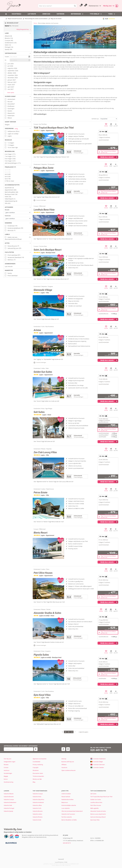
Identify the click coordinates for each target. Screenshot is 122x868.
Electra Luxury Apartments (98, 814)
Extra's (6, 779)
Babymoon (65, 802)
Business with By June (68, 762)
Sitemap (64, 759)
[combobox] (57, 6)
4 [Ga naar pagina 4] (72, 732)
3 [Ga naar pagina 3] (69, 732)
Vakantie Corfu (37, 808)
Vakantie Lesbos (37, 814)
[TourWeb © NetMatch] (61, 859)
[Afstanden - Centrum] (18, 219)
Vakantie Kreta (37, 797)
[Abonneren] (36, 749)
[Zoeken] (75, 6)
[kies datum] (20, 57)
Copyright (36, 767)
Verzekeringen (8, 773)
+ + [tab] (103, 132)
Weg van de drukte (56, 19)
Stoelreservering (8, 782)
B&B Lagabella (94, 808)
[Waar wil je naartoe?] (57, 6)
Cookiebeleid (36, 762)
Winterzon (60, 14)
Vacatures (64, 767)
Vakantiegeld (16, 14)
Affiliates (64, 765)
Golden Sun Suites (96, 799)
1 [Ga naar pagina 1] (62, 732)
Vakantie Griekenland (10, 802)
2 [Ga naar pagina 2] (66, 732)
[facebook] (63, 749)
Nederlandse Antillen (67, 799)
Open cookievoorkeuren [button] (69, 770)
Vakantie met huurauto (68, 814)
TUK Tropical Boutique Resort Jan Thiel (101, 797)
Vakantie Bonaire (9, 797)
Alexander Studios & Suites (98, 811)
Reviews (6, 765)
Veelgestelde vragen (10, 762)
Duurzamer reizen (38, 773)
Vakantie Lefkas (37, 805)
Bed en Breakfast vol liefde (69, 820)
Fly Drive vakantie (67, 817)
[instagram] (68, 749)
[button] (18, 33)
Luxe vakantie (66, 808)
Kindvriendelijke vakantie (69, 805)
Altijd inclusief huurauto (15, 19)
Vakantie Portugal (9, 808)
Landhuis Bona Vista (96, 802)
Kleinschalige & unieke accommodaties (36, 19)
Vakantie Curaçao (9, 799)
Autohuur (7, 770)
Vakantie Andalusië (38, 802)
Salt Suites (93, 794)
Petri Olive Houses (96, 805)
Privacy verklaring (38, 765)
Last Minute (32, 14)
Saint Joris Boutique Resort (98, 817)
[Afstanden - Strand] (18, 212)
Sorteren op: (95, 119)
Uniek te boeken (66, 794)
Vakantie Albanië (9, 794)
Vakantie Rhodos (38, 817)
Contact (6, 767)
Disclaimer (36, 770)
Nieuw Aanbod (66, 797)
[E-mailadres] (19, 749)
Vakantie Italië (8, 805)
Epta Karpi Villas (95, 820)
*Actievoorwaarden (38, 776)
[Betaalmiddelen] (11, 843)
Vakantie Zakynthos (38, 799)
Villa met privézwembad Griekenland (72, 811)
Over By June (7, 759)
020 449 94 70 (99, 750)
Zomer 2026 (46, 14)
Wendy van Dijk (37, 779)
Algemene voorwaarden (40, 759)
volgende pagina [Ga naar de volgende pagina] (83, 732)
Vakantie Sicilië (37, 820)
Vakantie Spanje (8, 811)
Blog (34, 782)
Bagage (6, 776)
